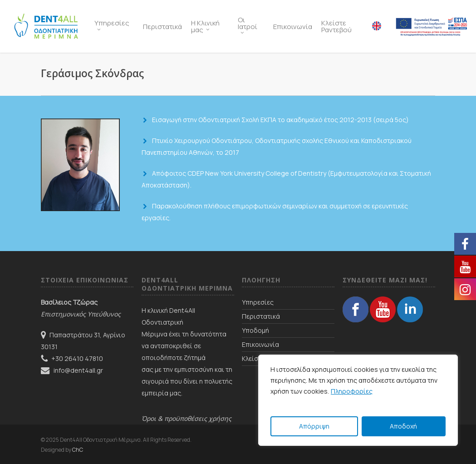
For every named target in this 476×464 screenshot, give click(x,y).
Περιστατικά (261, 316)
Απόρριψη (314, 426)
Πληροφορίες (352, 391)
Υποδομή (255, 330)
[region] (358, 400)
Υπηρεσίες (258, 302)
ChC (78, 450)
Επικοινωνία (260, 344)
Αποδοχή (403, 426)
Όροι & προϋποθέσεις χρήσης (186, 418)
